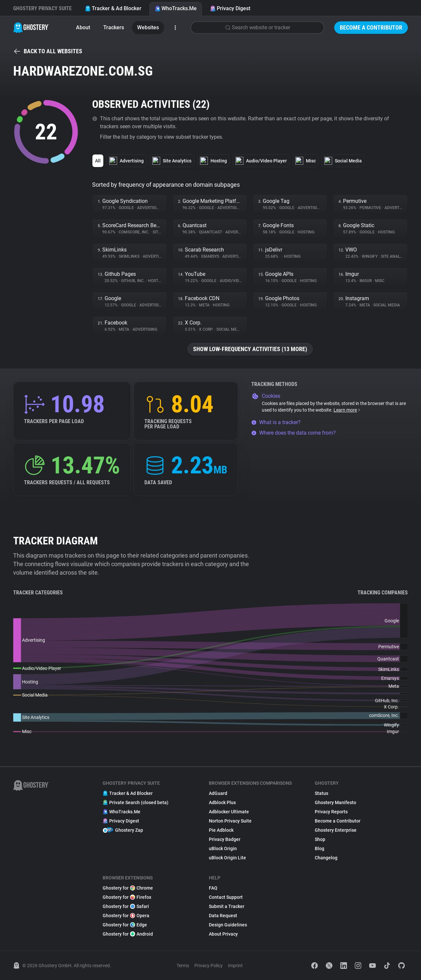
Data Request (223, 916)
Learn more (347, 410)
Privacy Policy (209, 966)
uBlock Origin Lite (227, 858)
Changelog (326, 858)
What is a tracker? (276, 422)
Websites (148, 27)
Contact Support (226, 897)
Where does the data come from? (294, 433)
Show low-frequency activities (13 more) (250, 349)
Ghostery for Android (128, 934)
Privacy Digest (230, 8)
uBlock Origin (223, 849)
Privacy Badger (225, 839)
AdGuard (218, 793)
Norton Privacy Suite (230, 821)
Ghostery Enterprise (336, 830)
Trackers (114, 27)
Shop (320, 839)
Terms (183, 966)
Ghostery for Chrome (128, 888)
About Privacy (223, 934)
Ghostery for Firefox (127, 897)
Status (322, 793)
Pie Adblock (221, 830)
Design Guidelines (228, 925)
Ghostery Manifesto (335, 802)
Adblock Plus (222, 802)
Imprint (235, 966)
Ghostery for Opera (126, 916)
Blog (320, 849)
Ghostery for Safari (126, 906)
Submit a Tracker (227, 906)
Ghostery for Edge (125, 925)
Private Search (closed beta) (136, 802)
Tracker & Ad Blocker (113, 8)
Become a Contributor (371, 27)
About (83, 27)
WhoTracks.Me (176, 8)
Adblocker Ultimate (229, 812)
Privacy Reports (331, 812)
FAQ (213, 888)
